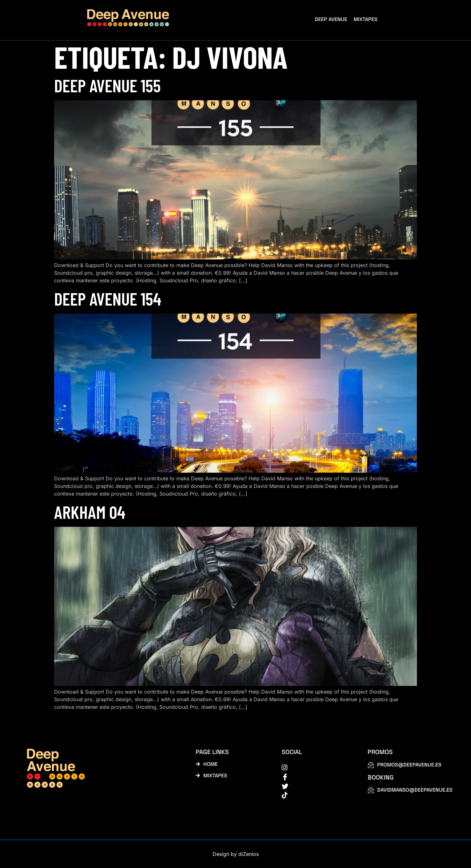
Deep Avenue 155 (107, 85)
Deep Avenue (331, 19)
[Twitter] (317, 786)
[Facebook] (317, 776)
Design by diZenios (236, 854)
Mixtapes (366, 19)
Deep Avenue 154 (108, 298)
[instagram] (317, 767)
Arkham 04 (90, 512)
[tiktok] (317, 795)
